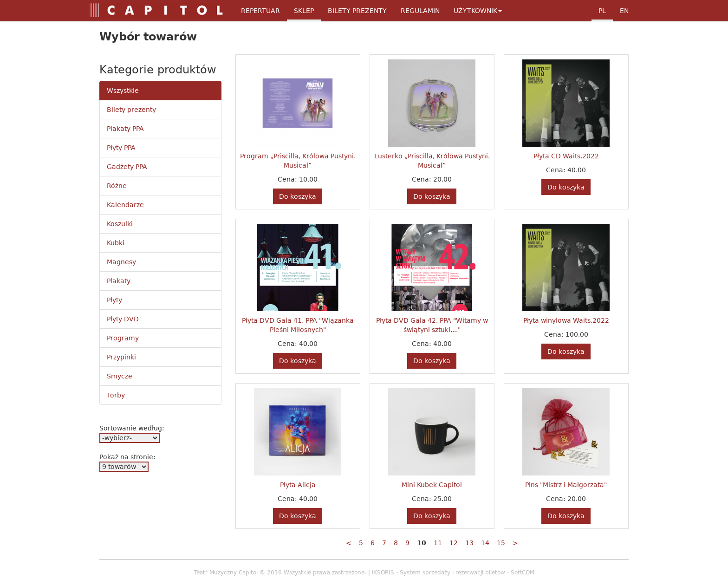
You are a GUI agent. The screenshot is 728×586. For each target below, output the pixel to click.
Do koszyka (298, 196)
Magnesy (121, 262)
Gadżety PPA (127, 167)
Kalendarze (125, 205)
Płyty (114, 300)
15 (501, 543)
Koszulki (120, 224)
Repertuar (260, 11)
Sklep (304, 11)
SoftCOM (523, 573)
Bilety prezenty (131, 110)
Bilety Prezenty (357, 11)
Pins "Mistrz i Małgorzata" (566, 485)
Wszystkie (123, 91)
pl (602, 11)
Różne (117, 186)
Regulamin (420, 11)
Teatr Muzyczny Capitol (226, 573)
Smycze (120, 376)
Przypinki (121, 357)
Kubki (116, 243)
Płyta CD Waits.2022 (566, 156)
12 (454, 543)
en (624, 11)
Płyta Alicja (298, 485)
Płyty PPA (121, 148)
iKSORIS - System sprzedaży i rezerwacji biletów (439, 573)
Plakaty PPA (125, 129)
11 (438, 543)
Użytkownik (478, 11)
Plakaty (119, 281)
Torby (116, 395)
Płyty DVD (123, 319)
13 (469, 543)
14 (485, 543)
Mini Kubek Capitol (432, 485)
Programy (123, 338)
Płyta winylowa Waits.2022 (566, 320)
